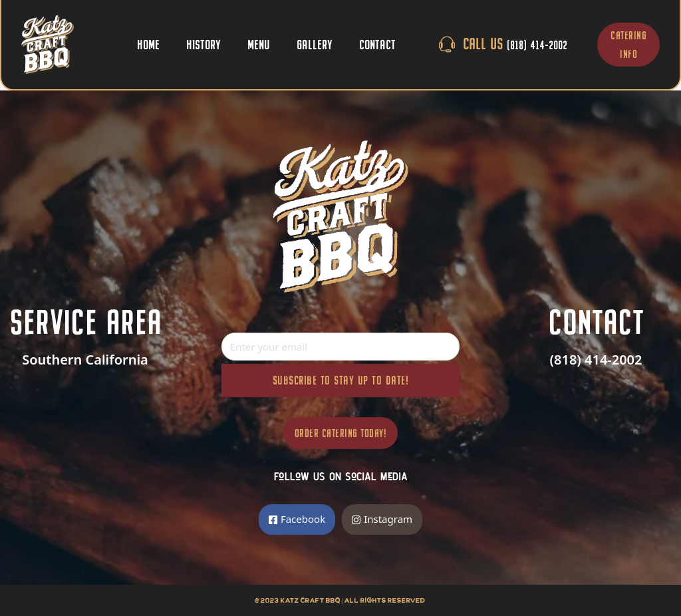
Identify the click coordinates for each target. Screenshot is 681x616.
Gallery (315, 44)
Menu (259, 44)
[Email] (340, 347)
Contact (377, 44)
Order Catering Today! (341, 433)
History (204, 44)
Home (148, 44)
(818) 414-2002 (596, 360)
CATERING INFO (628, 45)
